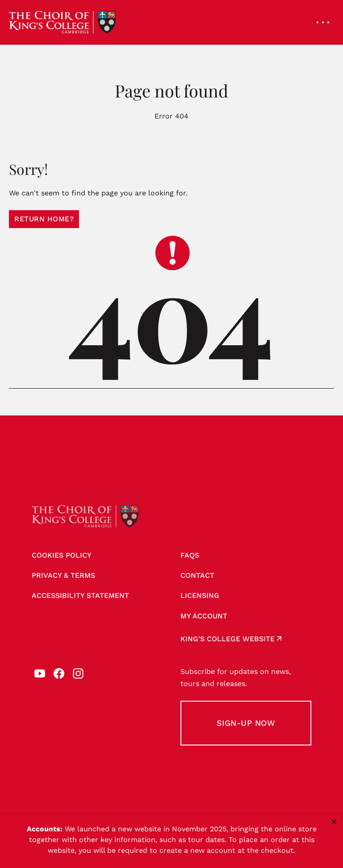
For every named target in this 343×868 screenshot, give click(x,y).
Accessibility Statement (80, 595)
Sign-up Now (246, 723)
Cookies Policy (62, 555)
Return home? (44, 219)
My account (204, 616)
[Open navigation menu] (323, 22)
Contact (197, 575)
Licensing (200, 595)
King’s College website (228, 639)
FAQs (190, 555)
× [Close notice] (334, 821)
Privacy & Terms (63, 575)
